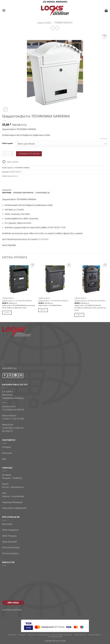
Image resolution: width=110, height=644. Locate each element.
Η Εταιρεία (7, 447)
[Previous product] (57, 28)
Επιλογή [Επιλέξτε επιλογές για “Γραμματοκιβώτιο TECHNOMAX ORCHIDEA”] (79, 314)
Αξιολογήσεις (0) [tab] (37, 193)
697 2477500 (19, 418)
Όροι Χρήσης (7, 524)
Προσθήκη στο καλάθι (29, 154)
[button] (4, 11)
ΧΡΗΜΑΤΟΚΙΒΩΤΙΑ (95, 635)
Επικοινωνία (7, 453)
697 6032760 (19, 409)
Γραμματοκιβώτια (13, 176)
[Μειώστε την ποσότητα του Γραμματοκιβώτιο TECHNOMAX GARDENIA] (4, 154)
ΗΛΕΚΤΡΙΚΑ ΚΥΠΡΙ (80, 635)
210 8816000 (7, 428)
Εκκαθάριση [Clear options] (104, 139)
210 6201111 (7, 418)
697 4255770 (7, 431)
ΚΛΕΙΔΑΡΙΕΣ (13, 635)
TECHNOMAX (43, 239)
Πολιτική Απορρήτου (11, 553)
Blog (4, 458)
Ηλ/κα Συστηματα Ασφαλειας (61, 635)
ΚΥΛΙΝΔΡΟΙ (22, 635)
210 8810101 (19, 428)
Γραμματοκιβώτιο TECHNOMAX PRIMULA (53, 300)
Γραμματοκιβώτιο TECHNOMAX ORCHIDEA (90, 300)
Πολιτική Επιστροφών (11, 547)
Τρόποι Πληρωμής (9, 536)
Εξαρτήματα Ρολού (55, 636)
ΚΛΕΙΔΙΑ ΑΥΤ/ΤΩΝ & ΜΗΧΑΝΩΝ (38, 635)
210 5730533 (7, 409)
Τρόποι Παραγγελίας (10, 530)
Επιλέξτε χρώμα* (8, 143)
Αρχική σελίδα (44, 23)
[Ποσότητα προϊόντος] (8, 154)
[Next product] (52, 28)
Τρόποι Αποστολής (10, 541)
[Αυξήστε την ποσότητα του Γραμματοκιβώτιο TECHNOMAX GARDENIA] (12, 154)
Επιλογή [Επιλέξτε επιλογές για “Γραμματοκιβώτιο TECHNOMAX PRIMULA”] (43, 310)
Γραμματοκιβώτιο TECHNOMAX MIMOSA (17, 300)
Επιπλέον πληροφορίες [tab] (21, 193)
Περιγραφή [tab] (6, 193)
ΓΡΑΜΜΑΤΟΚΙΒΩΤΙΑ (63, 23)
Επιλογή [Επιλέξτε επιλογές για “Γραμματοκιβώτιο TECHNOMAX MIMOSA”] (7, 312)
